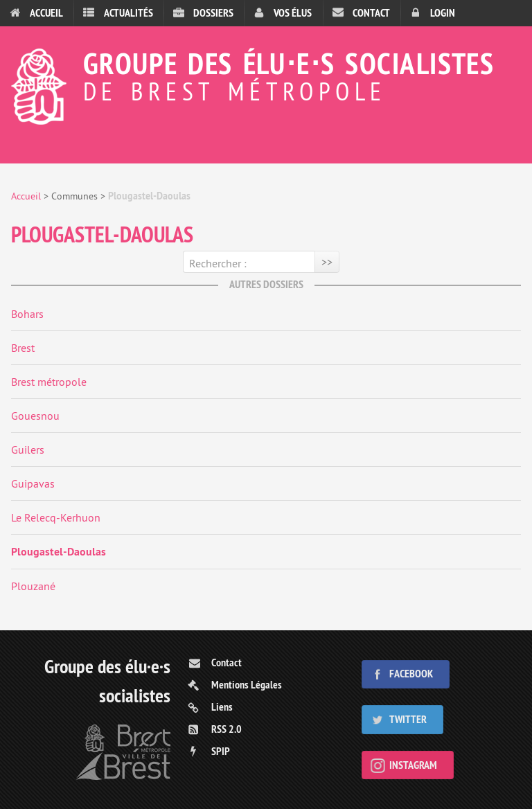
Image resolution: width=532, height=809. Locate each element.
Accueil (46, 13)
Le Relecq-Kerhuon (56, 517)
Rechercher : (218, 263)
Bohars (27, 314)
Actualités (128, 13)
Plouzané (33, 586)
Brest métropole (49, 382)
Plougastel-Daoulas (59, 552)
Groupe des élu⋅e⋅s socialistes (266, 74)
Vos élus (293, 13)
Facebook (411, 674)
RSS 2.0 (227, 729)
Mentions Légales (247, 685)
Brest (23, 348)
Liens (222, 707)
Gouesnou (35, 416)
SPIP (221, 751)
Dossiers (213, 13)
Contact (371, 13)
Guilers (28, 450)
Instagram (413, 765)
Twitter (408, 719)
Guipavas (33, 483)
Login (443, 13)
